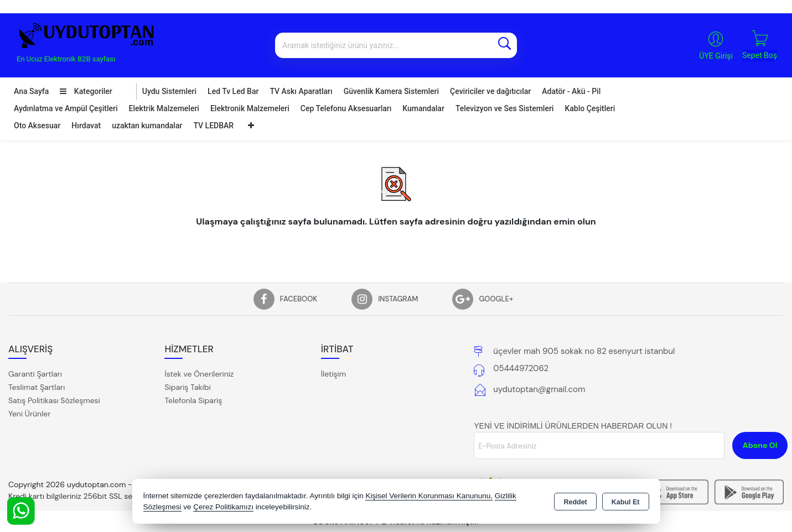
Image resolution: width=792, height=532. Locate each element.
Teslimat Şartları (37, 387)
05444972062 (521, 368)
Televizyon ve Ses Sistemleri (505, 108)
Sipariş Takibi (187, 387)
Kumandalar (423, 108)
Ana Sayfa (31, 91)
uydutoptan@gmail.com (539, 389)
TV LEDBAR (213, 126)
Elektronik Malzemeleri (250, 108)
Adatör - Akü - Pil (571, 91)
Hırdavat (86, 126)
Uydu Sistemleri (169, 91)
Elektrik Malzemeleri (164, 108)
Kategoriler (86, 91)
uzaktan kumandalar (147, 126)
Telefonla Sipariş (193, 400)
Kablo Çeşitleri (590, 108)
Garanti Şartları (35, 374)
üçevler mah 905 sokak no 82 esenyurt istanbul (584, 351)
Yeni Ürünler (29, 414)
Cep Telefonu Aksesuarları (346, 108)
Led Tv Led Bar (233, 91)
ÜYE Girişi (716, 56)
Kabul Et (626, 502)
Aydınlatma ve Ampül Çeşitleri (66, 108)
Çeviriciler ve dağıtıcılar (490, 91)
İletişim (333, 374)
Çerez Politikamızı (223, 507)
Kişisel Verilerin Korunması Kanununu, (429, 496)
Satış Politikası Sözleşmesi (54, 400)
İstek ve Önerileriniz (199, 374)
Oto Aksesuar (37, 126)
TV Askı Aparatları (301, 91)
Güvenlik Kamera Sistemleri (391, 91)
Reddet (575, 502)
